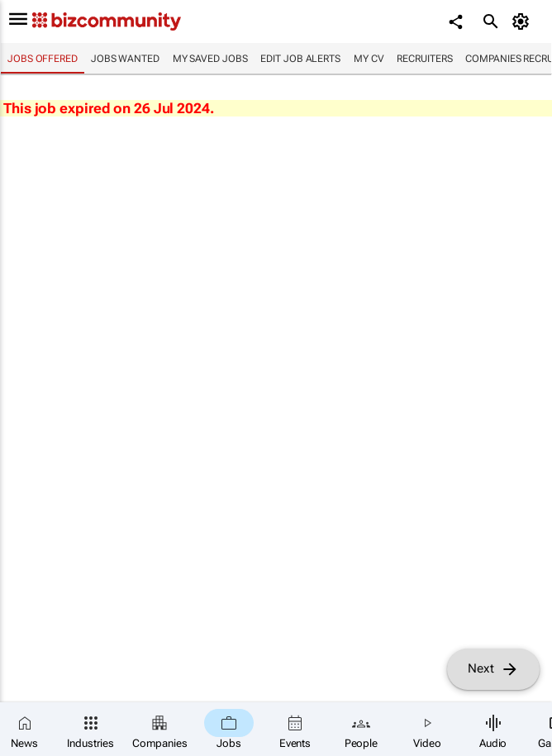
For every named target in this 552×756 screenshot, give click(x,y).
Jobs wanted (125, 59)
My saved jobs (210, 59)
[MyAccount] (523, 21)
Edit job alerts (300, 59)
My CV (369, 59)
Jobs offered (43, 59)
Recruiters (424, 59)
